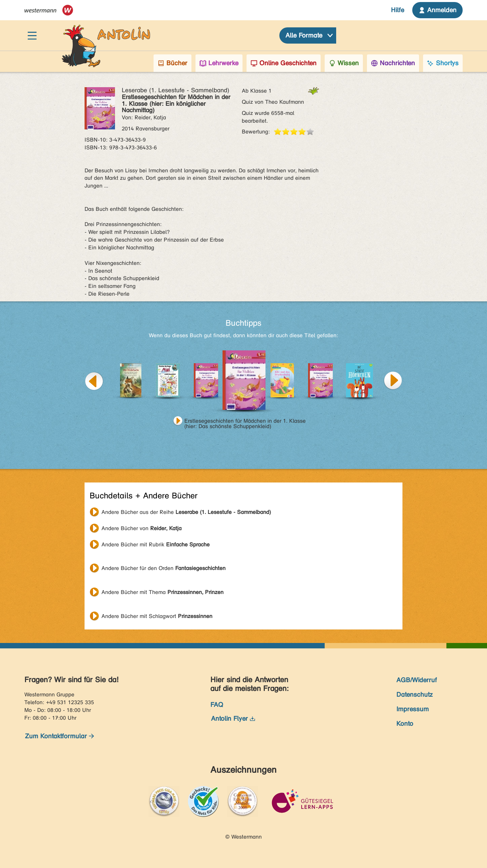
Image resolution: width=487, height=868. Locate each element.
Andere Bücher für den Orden (164, 568)
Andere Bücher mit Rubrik (156, 544)
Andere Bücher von (142, 528)
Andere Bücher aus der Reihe (186, 512)
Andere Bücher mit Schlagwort (157, 616)
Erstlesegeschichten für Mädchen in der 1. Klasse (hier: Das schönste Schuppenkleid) (245, 422)
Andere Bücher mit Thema (163, 592)
